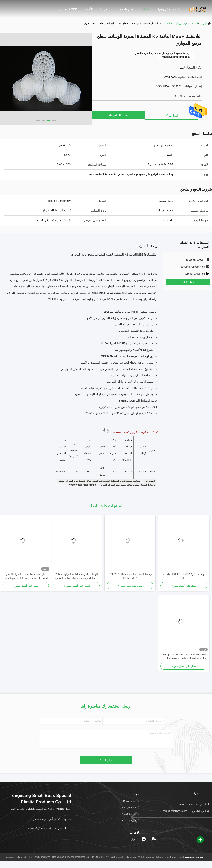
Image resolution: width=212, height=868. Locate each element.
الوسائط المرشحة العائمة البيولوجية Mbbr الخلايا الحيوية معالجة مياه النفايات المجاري (76, 576)
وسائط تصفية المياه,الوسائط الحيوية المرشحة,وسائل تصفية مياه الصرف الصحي (99, 481)
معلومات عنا (126, 9)
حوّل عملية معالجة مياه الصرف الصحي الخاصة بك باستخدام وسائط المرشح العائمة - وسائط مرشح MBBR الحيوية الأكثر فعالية (25, 576)
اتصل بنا (105, 9)
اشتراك (61, 828)
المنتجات (193, 23)
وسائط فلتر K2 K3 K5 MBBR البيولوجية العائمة (184, 576)
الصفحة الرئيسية (168, 9)
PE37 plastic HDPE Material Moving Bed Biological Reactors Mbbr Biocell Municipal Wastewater (184, 657)
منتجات (146, 9)
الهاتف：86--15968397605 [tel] (194, 805)
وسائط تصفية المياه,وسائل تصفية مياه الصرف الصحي (127, 485)
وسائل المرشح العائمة (175, 23)
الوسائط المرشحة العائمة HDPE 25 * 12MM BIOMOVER (130, 576)
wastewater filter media (82, 485)
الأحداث (88, 9)
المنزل (204, 23)
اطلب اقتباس (119, 115)
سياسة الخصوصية (194, 857)
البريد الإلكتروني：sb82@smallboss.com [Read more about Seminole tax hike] (186, 811)
